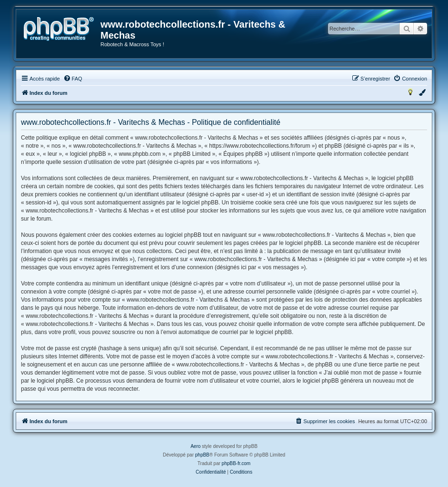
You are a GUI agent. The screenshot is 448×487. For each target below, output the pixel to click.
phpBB (202, 455)
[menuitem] (73, 79)
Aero (195, 446)
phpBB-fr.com (236, 463)
